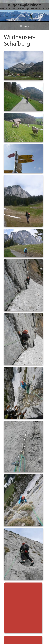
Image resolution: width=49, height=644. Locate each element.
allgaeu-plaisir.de (24, 5)
